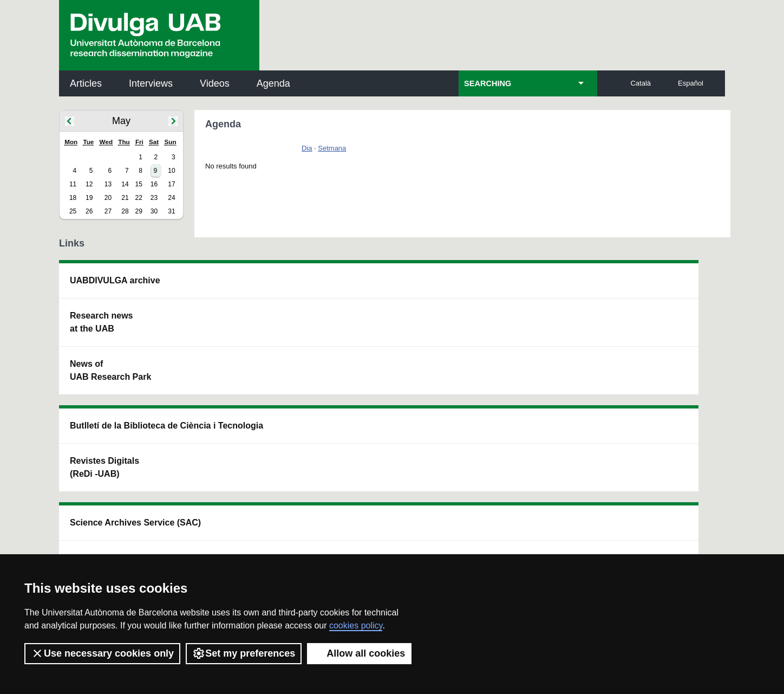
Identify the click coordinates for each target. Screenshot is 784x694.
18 (73, 198)
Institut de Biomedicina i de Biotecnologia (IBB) (653, 396)
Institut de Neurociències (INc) (654, 287)
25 (73, 211)
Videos (215, 83)
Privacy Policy (362, 527)
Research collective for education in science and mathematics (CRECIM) (521, 342)
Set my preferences (244, 653)
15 (138, 184)
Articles (86, 83)
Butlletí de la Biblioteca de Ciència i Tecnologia (251, 287)
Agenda (273, 83)
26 (89, 211)
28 (125, 211)
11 (73, 184)
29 (138, 211)
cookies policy (356, 625)
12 (89, 184)
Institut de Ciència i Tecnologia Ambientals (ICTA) (649, 342)
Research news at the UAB (102, 322)
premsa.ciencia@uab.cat (450, 467)
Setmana (332, 148)
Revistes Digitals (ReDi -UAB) (238, 335)
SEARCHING (488, 83)
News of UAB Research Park (110, 370)
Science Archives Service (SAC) (388, 287)
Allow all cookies (359, 653)
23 (154, 198)
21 (125, 198)
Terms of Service (213, 537)
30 (154, 211)
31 (171, 211)
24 (171, 198)
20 (108, 198)
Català (641, 83)
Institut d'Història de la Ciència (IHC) (516, 287)
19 (89, 198)
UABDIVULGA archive (115, 280)
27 (108, 211)
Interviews (151, 83)
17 (171, 184)
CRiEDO (486, 390)
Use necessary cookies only (102, 653)
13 (108, 184)
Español (691, 83)
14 (125, 184)
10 (171, 171)
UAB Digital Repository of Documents (389, 335)
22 (138, 198)
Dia (307, 148)
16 (154, 184)
